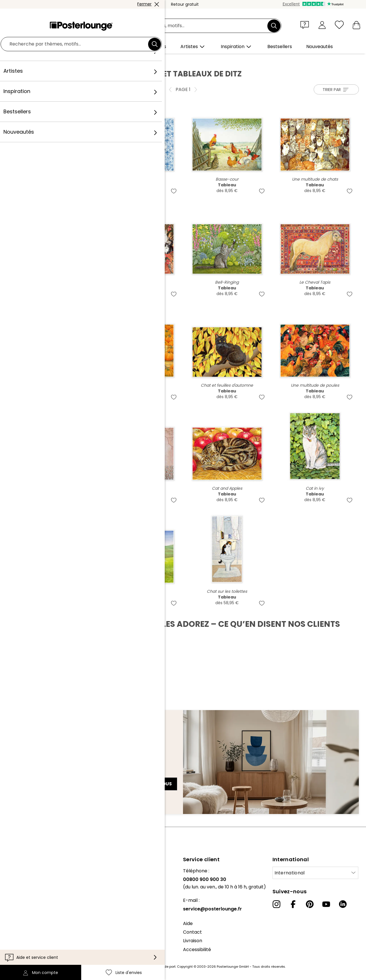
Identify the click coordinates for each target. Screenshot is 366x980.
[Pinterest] (310, 904)
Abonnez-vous (153, 784)
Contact (192, 932)
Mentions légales (23, 952)
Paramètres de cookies (30, 943)
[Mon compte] (322, 25)
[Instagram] (277, 904)
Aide (188, 923)
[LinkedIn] (343, 904)
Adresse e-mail (29, 774)
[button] (306, 25)
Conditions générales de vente (39, 926)
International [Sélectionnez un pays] (290, 873)
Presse (12, 903)
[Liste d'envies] (339, 25)
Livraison (193, 941)
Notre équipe (19, 879)
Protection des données (31, 934)
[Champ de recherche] (189, 26)
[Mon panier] (356, 25)
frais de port (166, 967)
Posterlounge (23, 60)
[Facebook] (293, 904)
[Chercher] (274, 26)
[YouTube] (326, 904)
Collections (17, 888)
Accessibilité (197, 950)
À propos (15, 871)
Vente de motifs (22, 911)
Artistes (50, 60)
